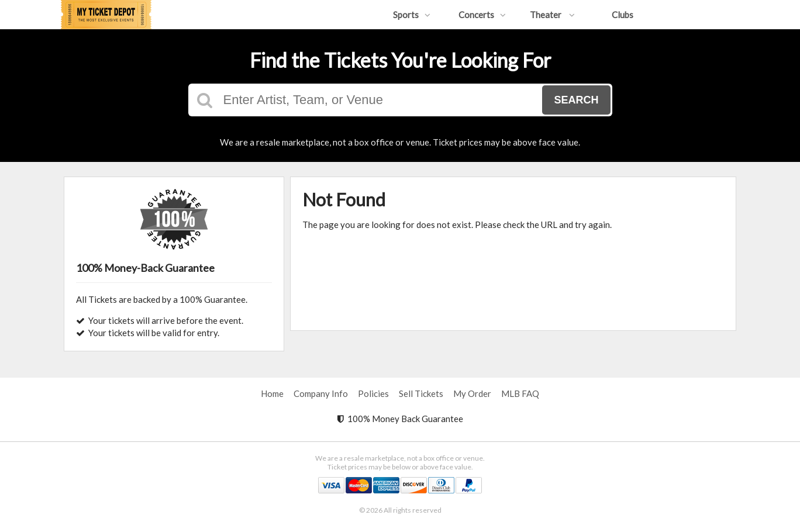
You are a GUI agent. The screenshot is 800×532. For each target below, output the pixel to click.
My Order (472, 393)
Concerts (482, 15)
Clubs (623, 15)
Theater (552, 15)
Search (576, 100)
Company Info (321, 393)
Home (272, 393)
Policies (373, 393)
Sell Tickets (421, 393)
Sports (412, 15)
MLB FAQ (520, 393)
